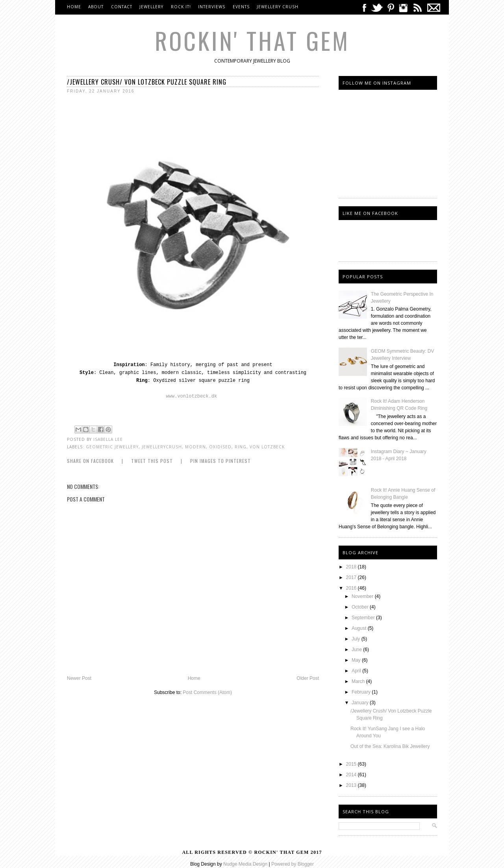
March (359, 681)
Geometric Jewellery (112, 447)
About (96, 7)
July (357, 639)
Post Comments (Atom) (207, 692)
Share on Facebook (90, 461)
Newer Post (79, 678)
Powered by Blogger (293, 864)
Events (241, 7)
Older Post (308, 678)
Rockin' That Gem (252, 40)
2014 (352, 775)
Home (74, 7)
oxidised (220, 447)
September (364, 618)
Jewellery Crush (278, 7)
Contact (122, 7)
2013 (352, 785)
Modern (195, 447)
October (361, 607)
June (357, 650)
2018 (352, 567)
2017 (352, 577)
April (357, 671)
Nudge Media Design (245, 864)
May (357, 660)
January (361, 703)
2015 (352, 764)
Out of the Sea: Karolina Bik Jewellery (390, 746)
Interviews (212, 7)
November (363, 596)
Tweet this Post (152, 461)
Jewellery (152, 7)
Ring (241, 447)
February (362, 692)
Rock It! (181, 7)
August (360, 628)
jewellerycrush (162, 447)
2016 (352, 588)
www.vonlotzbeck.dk (192, 396)
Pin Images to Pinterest (220, 461)
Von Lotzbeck (267, 447)
